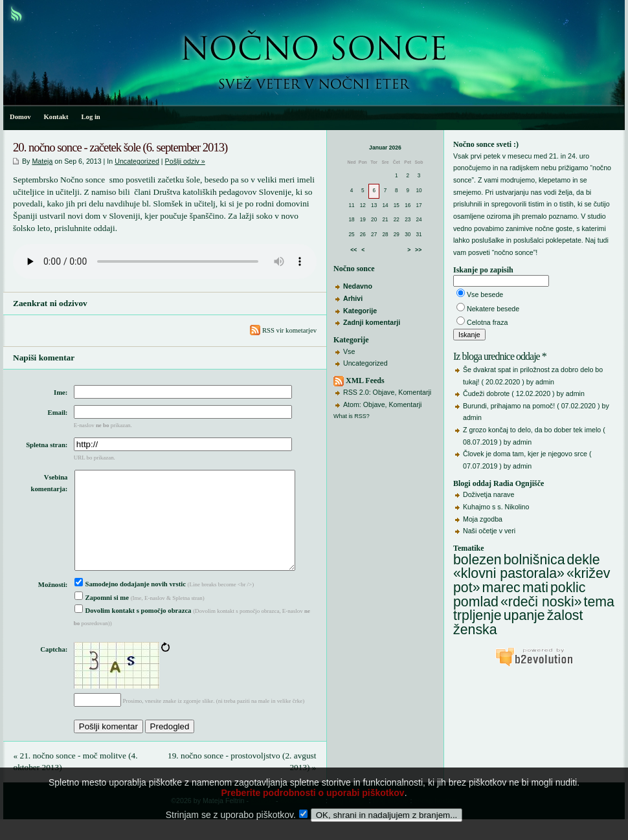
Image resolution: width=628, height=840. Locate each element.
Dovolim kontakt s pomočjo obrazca (133, 631)
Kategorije (360, 311)
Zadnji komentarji (372, 322)
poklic (568, 588)
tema (599, 602)
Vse (349, 351)
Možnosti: (53, 605)
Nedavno (358, 286)
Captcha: (54, 670)
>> (418, 250)
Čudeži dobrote (486, 393)
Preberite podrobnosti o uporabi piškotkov (312, 811)
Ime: (61, 392)
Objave (384, 392)
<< (353, 250)
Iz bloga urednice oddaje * (500, 356)
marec (501, 588)
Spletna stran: (47, 445)
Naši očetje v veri (489, 531)
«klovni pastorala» (509, 573)
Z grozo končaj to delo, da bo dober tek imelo (532, 430)
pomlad (476, 602)
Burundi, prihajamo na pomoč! (509, 406)
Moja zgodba (483, 519)
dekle (584, 560)
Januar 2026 (385, 148)
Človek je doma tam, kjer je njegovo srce (525, 454)
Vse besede (485, 294)
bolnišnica (534, 560)
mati (535, 588)
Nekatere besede (493, 309)
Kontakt (56, 117)
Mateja (42, 161)
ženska (475, 630)
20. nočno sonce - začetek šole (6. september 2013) (120, 147)
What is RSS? (352, 416)
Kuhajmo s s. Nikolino (496, 507)
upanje (524, 615)
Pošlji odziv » (185, 161)
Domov (20, 117)
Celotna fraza (487, 322)
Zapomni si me (102, 618)
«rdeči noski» (541, 602)
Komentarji (415, 392)
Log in (90, 117)
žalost (565, 615)
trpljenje (477, 615)
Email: (58, 413)
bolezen (477, 560)
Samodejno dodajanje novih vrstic (130, 605)
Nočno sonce (354, 269)
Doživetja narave (488, 494)
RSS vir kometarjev (283, 330)
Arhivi (353, 298)
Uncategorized (365, 363)
